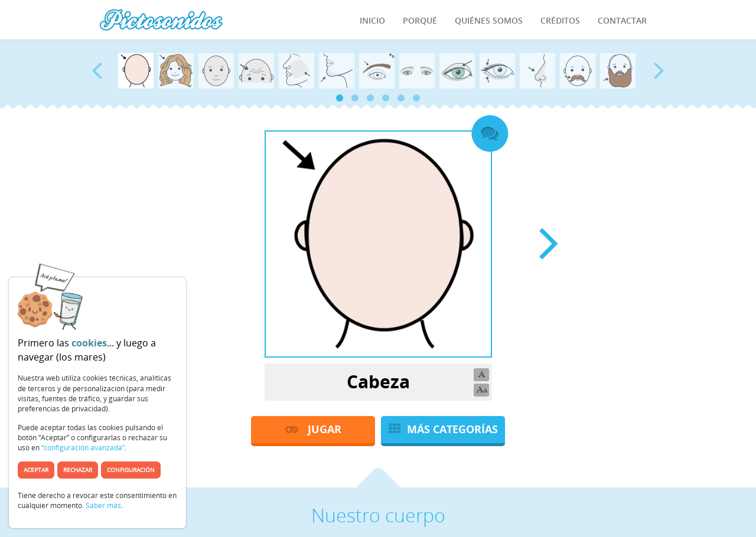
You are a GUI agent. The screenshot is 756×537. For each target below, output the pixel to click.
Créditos (560, 20)
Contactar (622, 20)
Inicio (372, 20)
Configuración (131, 470)
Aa (482, 390)
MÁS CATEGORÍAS (443, 429)
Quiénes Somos (489, 20)
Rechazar (78, 470)
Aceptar (36, 470)
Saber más (103, 505)
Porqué (420, 20)
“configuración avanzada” (83, 448)
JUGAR (313, 429)
